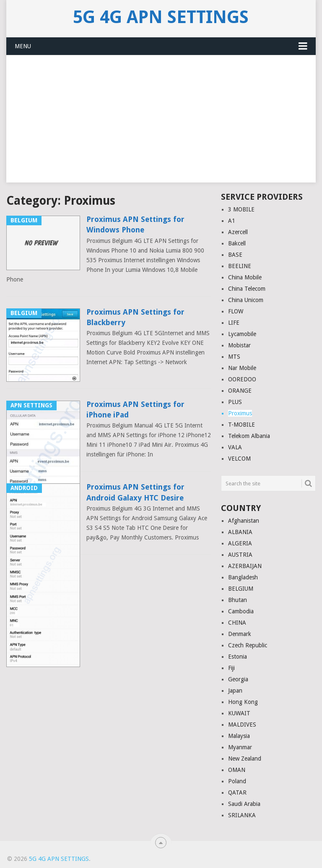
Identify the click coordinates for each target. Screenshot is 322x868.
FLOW (236, 311)
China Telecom (247, 289)
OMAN (237, 770)
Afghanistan (244, 521)
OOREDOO (242, 379)
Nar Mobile (242, 368)
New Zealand (245, 759)
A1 (232, 221)
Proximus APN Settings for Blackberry (135, 317)
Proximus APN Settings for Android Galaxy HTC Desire (135, 492)
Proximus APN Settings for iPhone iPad (135, 409)
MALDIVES (242, 725)
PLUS (235, 402)
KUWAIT (239, 713)
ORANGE (240, 391)
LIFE (234, 323)
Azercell (238, 232)
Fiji (231, 668)
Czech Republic (248, 645)
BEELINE (240, 266)
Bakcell (237, 243)
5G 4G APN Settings (161, 17)
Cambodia (241, 611)
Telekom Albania (249, 436)
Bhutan (238, 600)
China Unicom (246, 300)
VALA (235, 447)
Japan (235, 691)
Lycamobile (242, 334)
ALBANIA (240, 532)
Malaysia (239, 736)
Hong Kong (243, 702)
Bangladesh (243, 577)
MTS (234, 357)
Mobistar (239, 345)
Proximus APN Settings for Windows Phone (135, 224)
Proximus (240, 413)
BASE (235, 255)
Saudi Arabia (244, 804)
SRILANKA (242, 815)
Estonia (238, 657)
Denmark (240, 634)
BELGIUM (241, 589)
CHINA (237, 623)
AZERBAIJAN (245, 566)
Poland (237, 781)
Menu (23, 46)
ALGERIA (240, 543)
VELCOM (239, 459)
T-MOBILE (241, 425)
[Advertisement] (161, 124)
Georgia (238, 679)
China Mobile (245, 277)
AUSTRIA (240, 555)
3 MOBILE (241, 209)
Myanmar (240, 747)
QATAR (237, 792)
